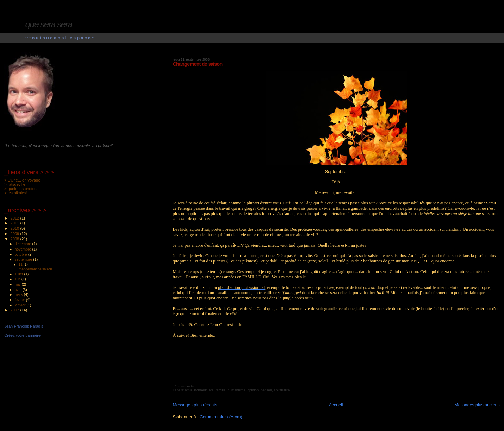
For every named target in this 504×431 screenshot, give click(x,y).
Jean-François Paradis (24, 326)
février (20, 300)
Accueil (336, 405)
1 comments (184, 386)
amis (189, 390)
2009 (15, 234)
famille (221, 390)
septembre (24, 259)
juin (18, 279)
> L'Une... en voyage (22, 180)
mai (18, 284)
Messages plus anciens (477, 405)
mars (19, 294)
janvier (20, 305)
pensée (266, 390)
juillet (19, 274)
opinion (253, 390)
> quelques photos (20, 189)
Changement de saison (198, 64)
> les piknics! (15, 193)
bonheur (200, 390)
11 (21, 264)
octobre (21, 254)
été (211, 390)
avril (18, 290)
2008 (15, 239)
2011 (15, 223)
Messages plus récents (195, 405)
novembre (23, 249)
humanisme (237, 390)
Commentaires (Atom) (221, 417)
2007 (15, 310)
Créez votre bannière (22, 335)
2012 (15, 218)
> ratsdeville (15, 184)
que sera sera (49, 24)
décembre (23, 244)
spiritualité (282, 390)
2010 (15, 228)
